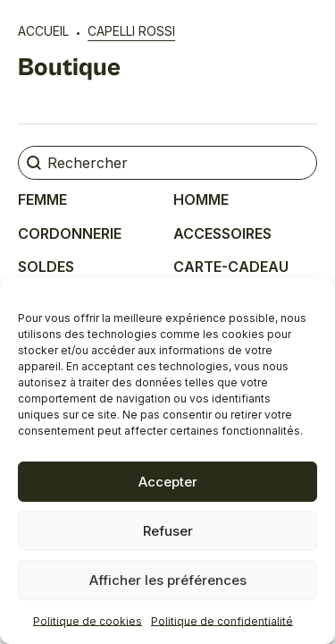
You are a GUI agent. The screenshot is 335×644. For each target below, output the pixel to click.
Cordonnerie (70, 233)
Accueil (43, 31)
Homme (201, 199)
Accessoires (222, 233)
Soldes (46, 267)
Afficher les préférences (168, 580)
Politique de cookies (88, 621)
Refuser (168, 531)
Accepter (168, 482)
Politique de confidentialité (222, 621)
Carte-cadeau (231, 267)
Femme (42, 199)
